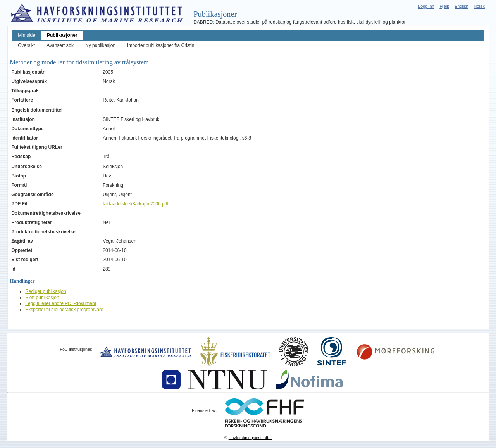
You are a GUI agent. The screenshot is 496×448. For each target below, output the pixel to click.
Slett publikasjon (42, 298)
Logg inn (426, 6)
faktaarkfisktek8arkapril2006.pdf (135, 204)
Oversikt (26, 45)
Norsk (479, 6)
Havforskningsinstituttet (250, 438)
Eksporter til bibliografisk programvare (64, 310)
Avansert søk (60, 45)
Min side (27, 35)
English (461, 6)
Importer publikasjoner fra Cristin (161, 45)
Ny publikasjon (100, 45)
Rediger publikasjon (46, 291)
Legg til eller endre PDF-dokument (61, 303)
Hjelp (445, 6)
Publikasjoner (62, 35)
